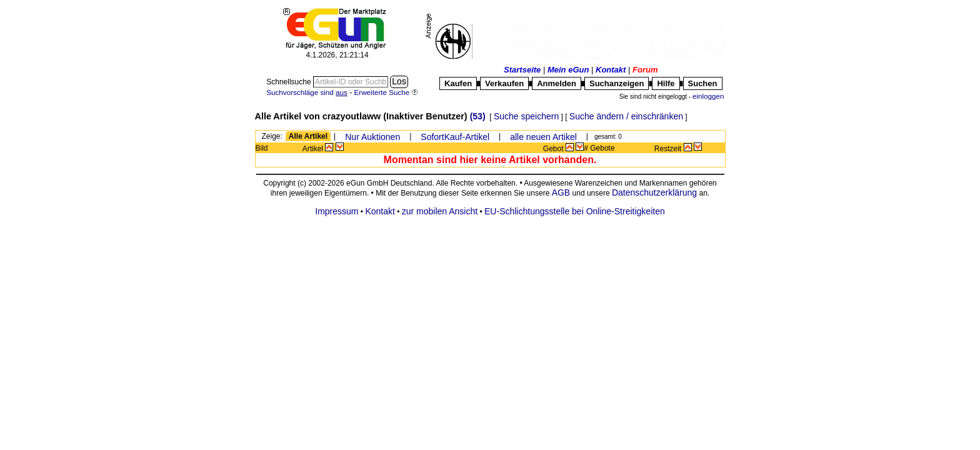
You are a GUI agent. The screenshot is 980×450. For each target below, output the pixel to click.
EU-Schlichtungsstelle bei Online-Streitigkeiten (575, 211)
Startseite (522, 70)
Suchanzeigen (617, 83)
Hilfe (666, 83)
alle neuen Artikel (543, 137)
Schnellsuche (290, 82)
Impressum (337, 211)
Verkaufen (504, 83)
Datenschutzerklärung (654, 192)
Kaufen (458, 83)
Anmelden (557, 83)
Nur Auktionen (372, 137)
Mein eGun (568, 70)
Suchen (703, 83)
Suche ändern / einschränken (626, 116)
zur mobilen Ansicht (440, 211)
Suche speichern (526, 116)
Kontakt (611, 70)
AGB (561, 192)
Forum (645, 70)
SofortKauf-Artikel (455, 137)
